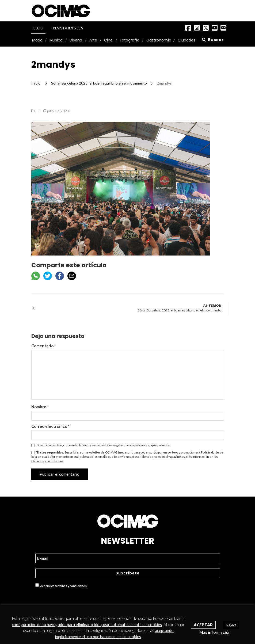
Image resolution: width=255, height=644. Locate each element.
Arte (93, 40)
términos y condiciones (47, 461)
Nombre (40, 407)
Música (56, 40)
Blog (38, 28)
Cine (108, 40)
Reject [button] (231, 625)
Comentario (44, 346)
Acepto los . (61, 585)
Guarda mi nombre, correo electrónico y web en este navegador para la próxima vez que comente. (103, 445)
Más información (215, 632)
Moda (37, 40)
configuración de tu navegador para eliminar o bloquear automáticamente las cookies (87, 624)
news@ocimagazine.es (169, 457)
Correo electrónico (50, 426)
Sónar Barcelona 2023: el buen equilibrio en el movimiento (179, 310)
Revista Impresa (68, 28)
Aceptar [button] (203, 625)
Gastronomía (159, 40)
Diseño (76, 40)
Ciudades (187, 40)
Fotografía (130, 40)
